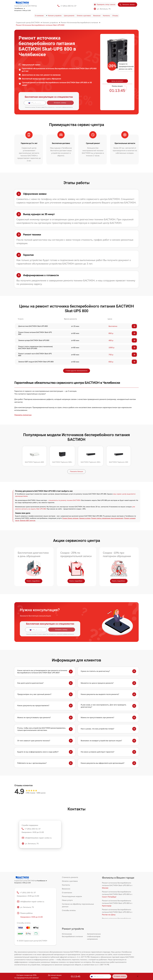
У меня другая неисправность (77, 371)
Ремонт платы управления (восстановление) (107, 518)
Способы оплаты (69, 910)
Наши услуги (67, 900)
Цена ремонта (69, 16)
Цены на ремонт (117, 81)
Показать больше (76, 471)
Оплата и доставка (84, 16)
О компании (39, 16)
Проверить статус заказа (105, 5)
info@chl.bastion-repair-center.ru (37, 838)
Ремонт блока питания (70, 518)
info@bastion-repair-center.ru (30, 902)
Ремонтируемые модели (72, 896)
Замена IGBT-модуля (28, 520)
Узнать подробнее (33, 581)
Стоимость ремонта (70, 877)
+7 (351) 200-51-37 (68, 6)
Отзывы (115, 16)
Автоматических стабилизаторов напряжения (94, 937)
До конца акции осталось (55, 976)
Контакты (106, 16)
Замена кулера (85, 518)
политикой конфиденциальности (64, 107)
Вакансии (97, 16)
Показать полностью (23, 415)
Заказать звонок (127, 5)
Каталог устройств (55, 16)
